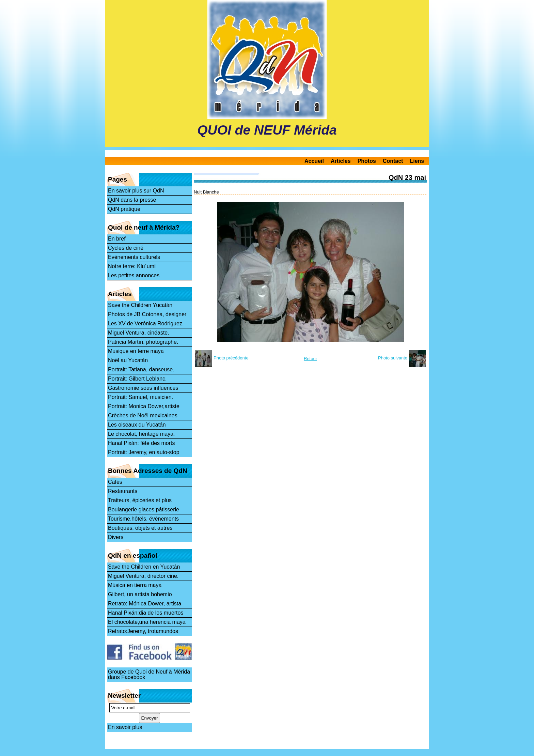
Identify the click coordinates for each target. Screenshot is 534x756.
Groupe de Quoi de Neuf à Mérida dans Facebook (149, 674)
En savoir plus (125, 727)
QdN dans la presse (132, 200)
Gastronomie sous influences (143, 388)
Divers (116, 537)
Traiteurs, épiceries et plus (140, 500)
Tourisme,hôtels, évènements (143, 519)
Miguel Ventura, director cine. (143, 576)
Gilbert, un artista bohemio (140, 594)
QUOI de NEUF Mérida (267, 130)
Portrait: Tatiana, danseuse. (141, 369)
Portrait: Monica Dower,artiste (144, 406)
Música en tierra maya (135, 585)
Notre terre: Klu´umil (132, 266)
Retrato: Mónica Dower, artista (145, 604)
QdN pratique (124, 209)
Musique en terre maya (136, 351)
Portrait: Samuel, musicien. (140, 397)
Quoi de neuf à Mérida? (144, 227)
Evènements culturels (134, 257)
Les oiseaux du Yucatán (137, 425)
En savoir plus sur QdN (136, 191)
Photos (367, 161)
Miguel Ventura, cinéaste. (139, 333)
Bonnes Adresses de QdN (148, 471)
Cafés (115, 482)
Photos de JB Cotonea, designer (147, 314)
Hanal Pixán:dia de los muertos (146, 613)
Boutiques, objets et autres (140, 528)
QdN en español (133, 556)
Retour (310, 359)
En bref (117, 239)
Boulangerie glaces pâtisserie (144, 510)
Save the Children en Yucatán (144, 567)
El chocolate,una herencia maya (147, 622)
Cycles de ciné (126, 248)
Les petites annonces (134, 275)
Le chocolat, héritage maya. (142, 434)
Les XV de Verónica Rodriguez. (146, 323)
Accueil (314, 161)
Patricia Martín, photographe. (143, 342)
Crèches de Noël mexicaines (143, 415)
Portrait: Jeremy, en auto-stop (144, 452)
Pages (117, 179)
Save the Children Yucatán (140, 305)
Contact (393, 161)
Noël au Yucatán (128, 360)
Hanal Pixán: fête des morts (142, 443)
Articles (341, 161)
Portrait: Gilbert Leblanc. (137, 379)
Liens (417, 161)
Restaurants (123, 491)
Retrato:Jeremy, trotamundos (143, 631)
